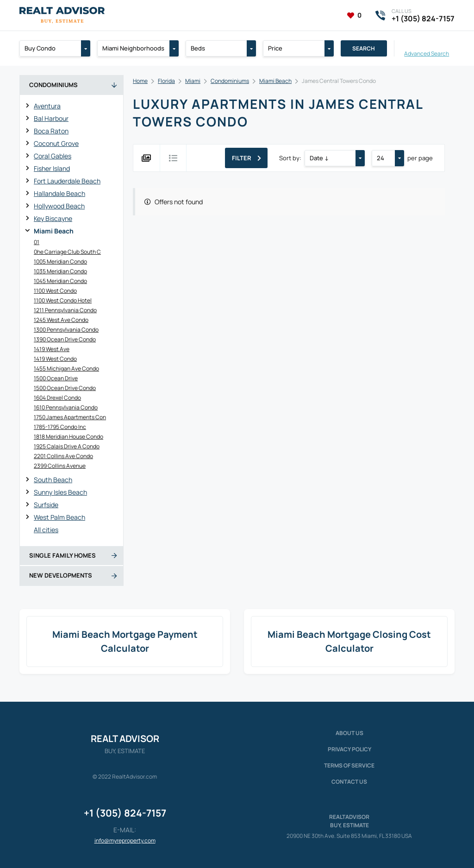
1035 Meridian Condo (60, 271)
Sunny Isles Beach (60, 492)
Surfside (46, 505)
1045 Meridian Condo (60, 281)
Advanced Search (427, 53)
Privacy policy (349, 749)
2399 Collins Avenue (60, 466)
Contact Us (349, 782)
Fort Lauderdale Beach (67, 181)
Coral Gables (53, 156)
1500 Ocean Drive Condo (65, 388)
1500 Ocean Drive (56, 378)
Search (364, 48)
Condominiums (230, 81)
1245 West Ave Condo (61, 320)
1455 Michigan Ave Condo (66, 368)
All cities (46, 530)
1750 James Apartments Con (70, 417)
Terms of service (349, 765)
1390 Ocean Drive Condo (65, 339)
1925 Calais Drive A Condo (67, 446)
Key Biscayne (53, 218)
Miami (193, 81)
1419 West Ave (52, 349)
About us (349, 733)
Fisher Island (52, 168)
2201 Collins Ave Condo (63, 456)
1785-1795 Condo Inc (60, 427)
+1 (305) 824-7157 (125, 813)
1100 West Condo (55, 291)
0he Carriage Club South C (67, 252)
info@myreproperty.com (125, 840)
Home (140, 81)
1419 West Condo (55, 359)
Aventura (47, 106)
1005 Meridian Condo (60, 261)
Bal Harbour (51, 118)
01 (37, 242)
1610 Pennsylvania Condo (66, 407)
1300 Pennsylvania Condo (66, 330)
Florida (166, 81)
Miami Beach (54, 231)
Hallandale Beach (59, 193)
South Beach (53, 480)
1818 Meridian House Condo (69, 437)
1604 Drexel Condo (57, 398)
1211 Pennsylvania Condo (65, 310)
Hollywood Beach (59, 206)
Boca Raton (51, 131)
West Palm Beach (59, 517)
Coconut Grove (56, 143)
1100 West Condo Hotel (63, 300)
